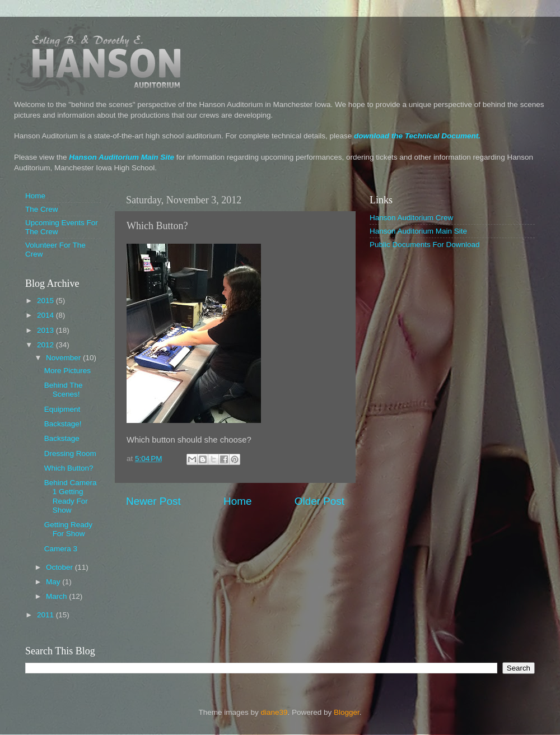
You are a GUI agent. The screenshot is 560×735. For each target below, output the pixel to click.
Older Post (319, 501)
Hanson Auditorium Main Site (122, 157)
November (64, 358)
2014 (46, 315)
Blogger (347, 712)
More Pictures (67, 371)
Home (237, 501)
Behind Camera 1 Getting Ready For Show (71, 496)
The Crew (42, 209)
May (54, 582)
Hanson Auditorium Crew (411, 218)
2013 (46, 330)
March (57, 596)
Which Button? (69, 468)
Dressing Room (70, 453)
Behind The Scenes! (64, 390)
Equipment (62, 409)
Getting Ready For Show (68, 529)
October (60, 567)
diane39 (274, 712)
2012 (46, 345)
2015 (46, 301)
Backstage (62, 438)
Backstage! (63, 424)
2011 (46, 615)
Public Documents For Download (425, 245)
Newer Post (153, 501)
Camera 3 (61, 549)
